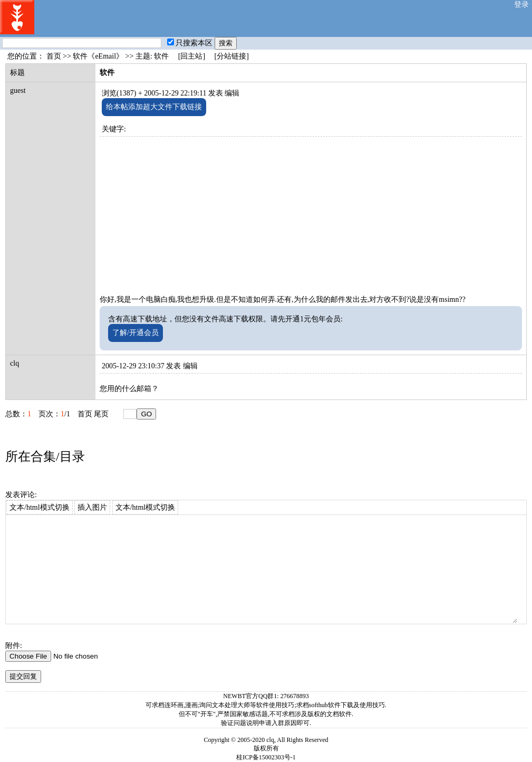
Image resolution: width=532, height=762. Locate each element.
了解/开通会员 (136, 333)
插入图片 (92, 507)
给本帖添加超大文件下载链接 (154, 107)
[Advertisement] (311, 211)
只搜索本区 (190, 43)
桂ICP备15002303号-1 (266, 757)
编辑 (232, 93)
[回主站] (192, 56)
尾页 (101, 414)
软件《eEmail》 (98, 56)
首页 (54, 56)
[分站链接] (232, 56)
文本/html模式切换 (40, 507)
